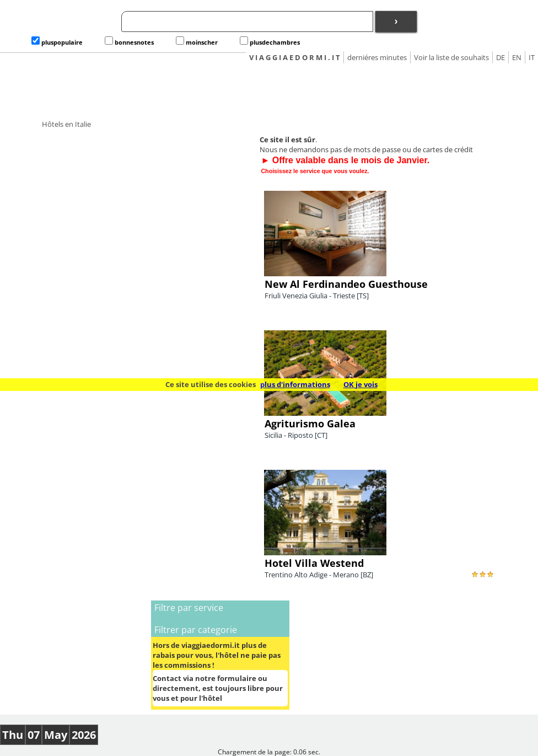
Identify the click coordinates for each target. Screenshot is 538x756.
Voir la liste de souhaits (451, 57)
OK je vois (361, 384)
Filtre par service (189, 608)
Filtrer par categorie (196, 630)
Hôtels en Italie (66, 124)
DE (501, 57)
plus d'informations (295, 384)
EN (517, 57)
